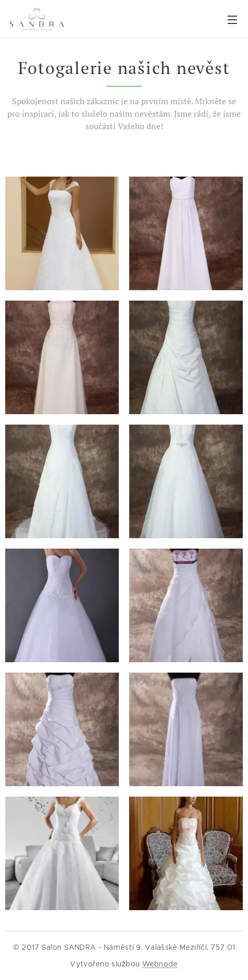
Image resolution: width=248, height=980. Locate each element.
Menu (232, 20)
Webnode (160, 964)
